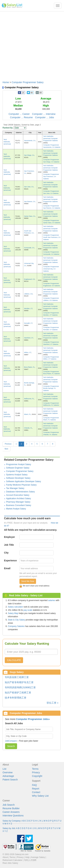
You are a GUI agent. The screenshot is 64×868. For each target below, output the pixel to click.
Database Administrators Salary (20, 492)
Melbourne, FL (29, 399)
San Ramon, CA (30, 202)
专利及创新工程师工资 (17, 677)
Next (6, 449)
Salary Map (13, 613)
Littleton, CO (28, 294)
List (4, 769)
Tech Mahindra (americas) (7, 142)
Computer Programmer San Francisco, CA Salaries (51, 176)
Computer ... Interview (44, 114)
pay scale (28, 610)
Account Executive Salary (18, 495)
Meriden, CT (28, 309)
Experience (10, 560)
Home (6, 82)
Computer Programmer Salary (28, 82)
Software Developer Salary (18, 478)
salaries (51, 600)
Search (11, 746)
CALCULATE (14, 660)
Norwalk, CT (28, 323)
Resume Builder (11, 808)
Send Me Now (28, 581)
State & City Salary (16, 620)
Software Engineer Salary (18, 468)
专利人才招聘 (30, 860)
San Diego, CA (29, 155)
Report (36, 789)
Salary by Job (9, 828)
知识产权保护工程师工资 (18, 693)
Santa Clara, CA (30, 216)
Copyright (37, 776)
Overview (8, 772)
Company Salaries (16, 626)
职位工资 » (53, 703)
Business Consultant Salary (19, 505)
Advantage (8, 776)
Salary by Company (12, 821)
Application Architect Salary (19, 498)
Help (27, 857)
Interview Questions (13, 816)
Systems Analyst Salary (17, 475)
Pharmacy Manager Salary (18, 502)
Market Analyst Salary (16, 509)
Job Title (9, 545)
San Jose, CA (29, 187)
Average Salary (38, 857)
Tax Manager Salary (15, 488)
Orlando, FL (28, 428)
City (6, 553)
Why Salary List (40, 796)
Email (7, 568)
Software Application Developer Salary (24, 481)
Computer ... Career (19, 114)
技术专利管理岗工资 (16, 698)
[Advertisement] (32, 44)
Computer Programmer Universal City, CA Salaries (51, 269)
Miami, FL (27, 414)
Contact (36, 792)
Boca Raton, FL (29, 367)
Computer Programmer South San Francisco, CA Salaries (52, 237)
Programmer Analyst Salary (19, 464)
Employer (10, 537)
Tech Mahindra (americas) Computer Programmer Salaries (50, 139)
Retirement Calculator (12, 860)
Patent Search (10, 780)
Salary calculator (15, 607)
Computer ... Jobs (45, 117)
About (5, 857)
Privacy (36, 772)
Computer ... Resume (21, 117)
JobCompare (11, 741)
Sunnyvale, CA (29, 248)
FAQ (34, 785)
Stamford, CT (29, 338)
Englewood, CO (29, 279)
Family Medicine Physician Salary (21, 485)
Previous (8, 444)
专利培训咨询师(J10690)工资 (20, 687)
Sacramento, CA (30, 141)
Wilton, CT (28, 352)
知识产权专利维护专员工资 (19, 682)
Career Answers (11, 812)
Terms (35, 769)
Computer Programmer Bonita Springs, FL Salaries (51, 388)
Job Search (9, 805)
